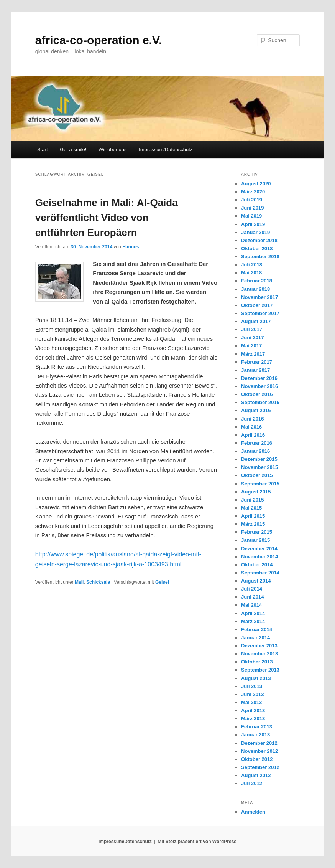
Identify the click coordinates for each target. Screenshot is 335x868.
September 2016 (260, 402)
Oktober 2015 (257, 475)
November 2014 (259, 557)
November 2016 (259, 386)
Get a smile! (73, 149)
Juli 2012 (252, 783)
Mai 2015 (251, 508)
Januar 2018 (255, 289)
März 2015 (253, 524)
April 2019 (253, 224)
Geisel (162, 582)
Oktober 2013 (257, 662)
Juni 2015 (252, 500)
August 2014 (256, 581)
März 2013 (253, 719)
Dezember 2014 (259, 549)
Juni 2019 (252, 208)
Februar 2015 (257, 532)
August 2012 (256, 775)
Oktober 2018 (257, 248)
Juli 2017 (252, 329)
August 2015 (256, 492)
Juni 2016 (252, 419)
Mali (79, 582)
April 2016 (253, 435)
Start (42, 149)
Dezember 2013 (259, 646)
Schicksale (98, 582)
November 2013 (259, 654)
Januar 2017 (255, 370)
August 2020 (256, 184)
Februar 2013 (257, 727)
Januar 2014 (255, 638)
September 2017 (260, 313)
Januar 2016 (255, 451)
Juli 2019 (252, 200)
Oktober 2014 (257, 565)
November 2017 (259, 297)
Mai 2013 (251, 702)
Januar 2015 (255, 540)
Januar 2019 (255, 232)
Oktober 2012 (257, 759)
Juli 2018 (252, 265)
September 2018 (260, 257)
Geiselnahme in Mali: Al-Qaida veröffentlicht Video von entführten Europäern (107, 218)
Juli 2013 (252, 686)
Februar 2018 (257, 281)
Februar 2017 (257, 362)
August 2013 (256, 678)
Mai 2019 (251, 216)
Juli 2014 (252, 589)
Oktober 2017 (257, 305)
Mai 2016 (251, 427)
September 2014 (260, 573)
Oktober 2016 (257, 394)
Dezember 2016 (259, 378)
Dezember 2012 (259, 743)
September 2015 (260, 484)
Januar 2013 (255, 735)
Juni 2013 (252, 694)
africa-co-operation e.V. (99, 40)
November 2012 (259, 751)
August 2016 (256, 410)
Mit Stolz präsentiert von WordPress (197, 842)
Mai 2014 (251, 605)
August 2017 (256, 321)
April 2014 (253, 613)
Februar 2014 (257, 630)
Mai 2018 (251, 273)
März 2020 (253, 192)
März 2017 (253, 354)
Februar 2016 (257, 443)
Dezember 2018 (259, 240)
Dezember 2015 (259, 459)
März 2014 (253, 621)
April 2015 (253, 516)
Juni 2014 (252, 597)
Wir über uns (113, 149)
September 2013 (260, 670)
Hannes (131, 247)
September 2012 (260, 767)
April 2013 (253, 710)
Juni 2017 (252, 337)
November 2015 (259, 467)
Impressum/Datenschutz (166, 149)
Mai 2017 (251, 346)
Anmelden (253, 812)
